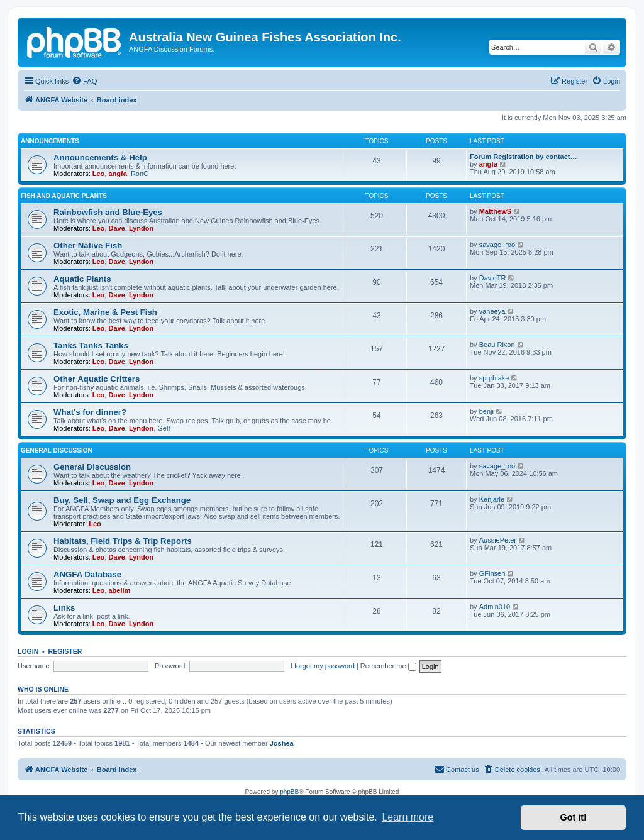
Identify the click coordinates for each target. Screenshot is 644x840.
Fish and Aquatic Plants (64, 196)
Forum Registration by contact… (524, 157)
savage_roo (497, 245)
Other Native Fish (88, 246)
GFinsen (492, 573)
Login (28, 651)
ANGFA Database (87, 574)
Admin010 (495, 607)
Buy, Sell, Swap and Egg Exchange (122, 500)
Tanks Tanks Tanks (91, 345)
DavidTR (493, 278)
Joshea (282, 743)
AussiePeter (498, 540)
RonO (140, 174)
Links (64, 608)
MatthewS (495, 211)
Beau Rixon (497, 345)
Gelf (164, 428)
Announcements (50, 141)
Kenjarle (492, 499)
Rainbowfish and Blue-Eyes (108, 212)
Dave (116, 228)
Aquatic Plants (82, 279)
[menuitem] (84, 81)
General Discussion (57, 450)
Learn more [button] (408, 817)
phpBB (289, 792)
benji (486, 411)
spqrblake (494, 378)
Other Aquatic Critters (97, 379)
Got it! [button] (574, 817)
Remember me (388, 666)
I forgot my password (323, 666)
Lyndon (141, 228)
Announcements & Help (100, 157)
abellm (119, 590)
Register (65, 651)
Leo (99, 174)
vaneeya (492, 311)
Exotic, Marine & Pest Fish (105, 312)
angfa (117, 174)
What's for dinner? (90, 412)
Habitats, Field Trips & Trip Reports (123, 541)
